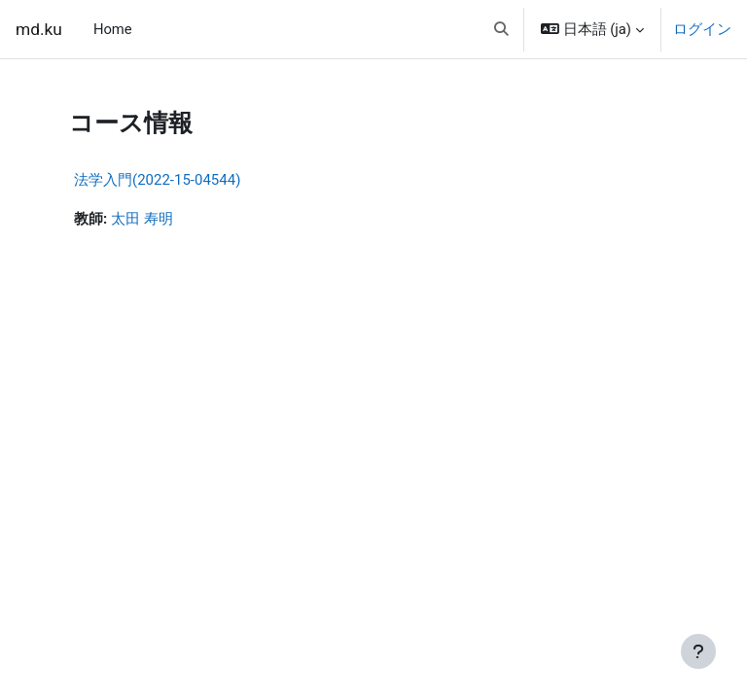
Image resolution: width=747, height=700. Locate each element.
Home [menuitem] (113, 29)
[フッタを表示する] (698, 651)
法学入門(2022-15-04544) (157, 180)
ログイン (702, 29)
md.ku (39, 29)
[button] (502, 29)
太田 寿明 (142, 219)
